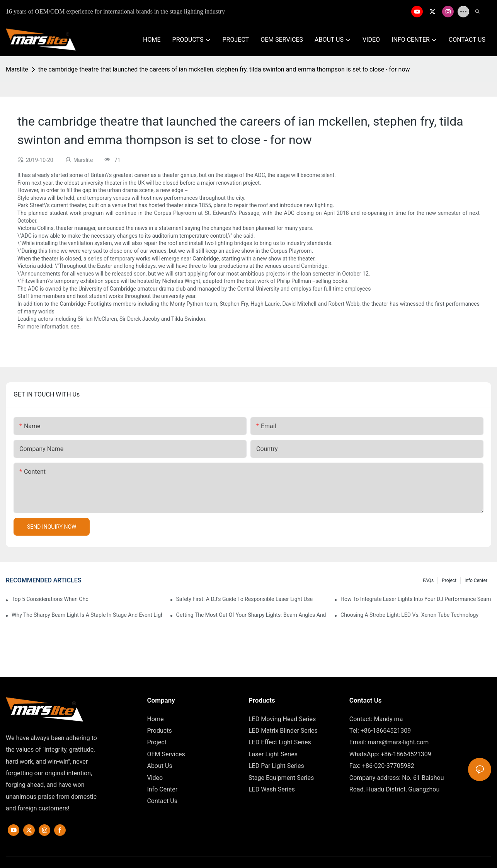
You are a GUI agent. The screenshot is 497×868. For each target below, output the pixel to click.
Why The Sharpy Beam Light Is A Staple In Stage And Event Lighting (87, 615)
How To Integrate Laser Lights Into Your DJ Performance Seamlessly (416, 599)
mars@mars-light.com (398, 742)
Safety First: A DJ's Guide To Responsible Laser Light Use (245, 599)
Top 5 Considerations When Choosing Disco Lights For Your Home (50, 599)
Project (449, 580)
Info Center (476, 580)
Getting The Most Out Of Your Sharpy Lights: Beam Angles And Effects (252, 615)
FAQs (428, 580)
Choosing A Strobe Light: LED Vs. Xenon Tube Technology (409, 615)
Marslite (17, 69)
